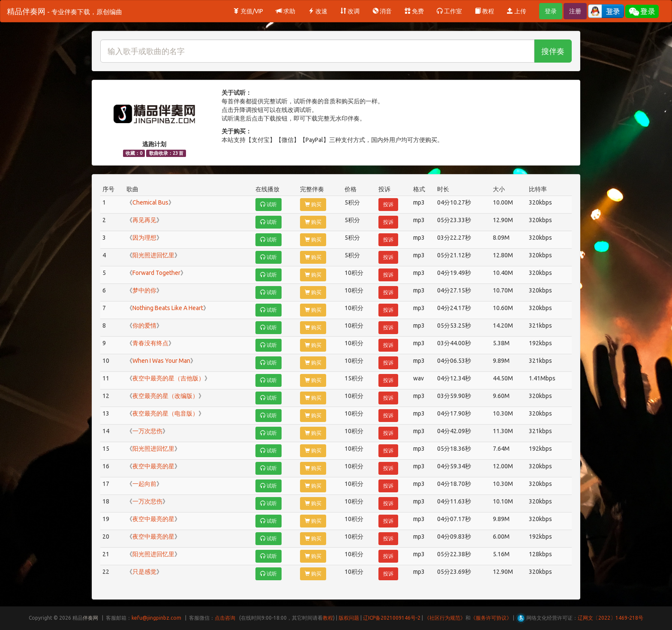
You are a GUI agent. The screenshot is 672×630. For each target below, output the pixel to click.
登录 (551, 11)
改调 (350, 11)
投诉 (388, 204)
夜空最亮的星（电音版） (165, 413)
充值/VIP (248, 11)
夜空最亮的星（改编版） (165, 396)
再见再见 (144, 220)
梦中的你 (144, 290)
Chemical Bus (150, 202)
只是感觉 (144, 572)
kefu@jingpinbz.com (156, 618)
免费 (414, 11)
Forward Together (156, 273)
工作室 (449, 11)
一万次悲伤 (147, 431)
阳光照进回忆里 (153, 255)
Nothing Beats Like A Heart (168, 308)
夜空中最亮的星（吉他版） (168, 378)
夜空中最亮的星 (153, 466)
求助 (286, 11)
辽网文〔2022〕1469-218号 (610, 618)
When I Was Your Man (161, 361)
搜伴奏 (553, 51)
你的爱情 (144, 326)
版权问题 (349, 618)
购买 (313, 204)
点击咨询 (225, 618)
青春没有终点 (150, 343)
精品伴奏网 (64, 11)
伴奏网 (90, 618)
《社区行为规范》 (445, 618)
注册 (575, 11)
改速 (318, 11)
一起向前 (144, 484)
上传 (517, 11)
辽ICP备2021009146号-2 (392, 618)
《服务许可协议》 (491, 618)
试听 (268, 204)
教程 (484, 11)
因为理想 (144, 238)
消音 (382, 11)
